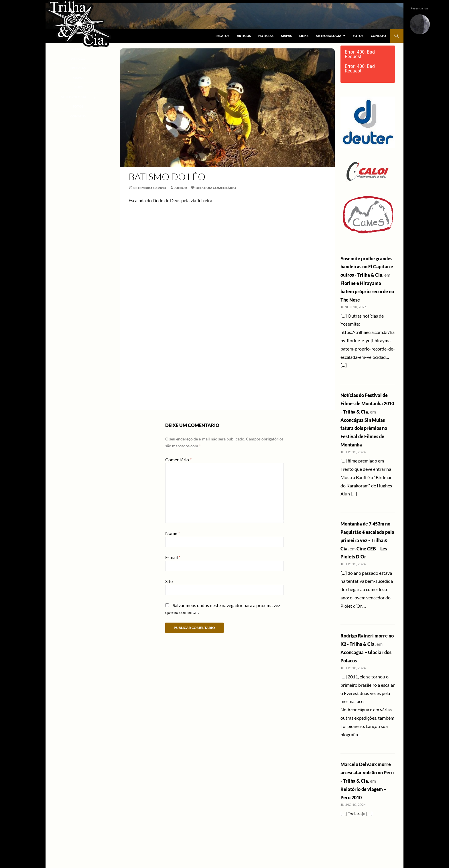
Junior (181, 188)
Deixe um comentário (216, 188)
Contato (378, 36)
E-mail (173, 557)
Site (169, 581)
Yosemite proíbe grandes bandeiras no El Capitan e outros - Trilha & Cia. (367, 267)
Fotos (358, 36)
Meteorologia (329, 36)
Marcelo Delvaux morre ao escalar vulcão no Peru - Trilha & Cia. (367, 772)
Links (304, 36)
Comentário (178, 459)
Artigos (244, 36)
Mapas (286, 36)
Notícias (266, 36)
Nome (173, 533)
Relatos (222, 36)
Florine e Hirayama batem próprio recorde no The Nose (367, 291)
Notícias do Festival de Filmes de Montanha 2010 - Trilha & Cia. (367, 403)
